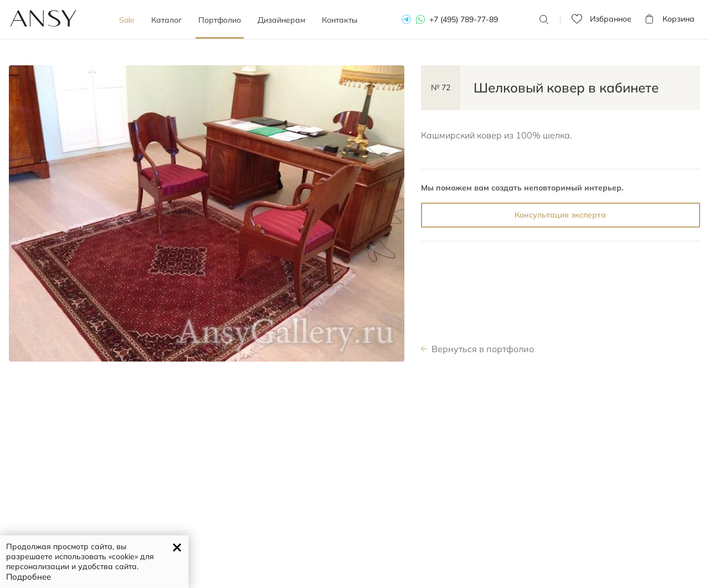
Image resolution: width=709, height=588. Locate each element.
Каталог (166, 20)
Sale (127, 20)
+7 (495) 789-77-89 (464, 19)
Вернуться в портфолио (483, 349)
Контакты (340, 20)
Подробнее (29, 577)
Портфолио (220, 20)
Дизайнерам (281, 20)
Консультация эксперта (560, 215)
